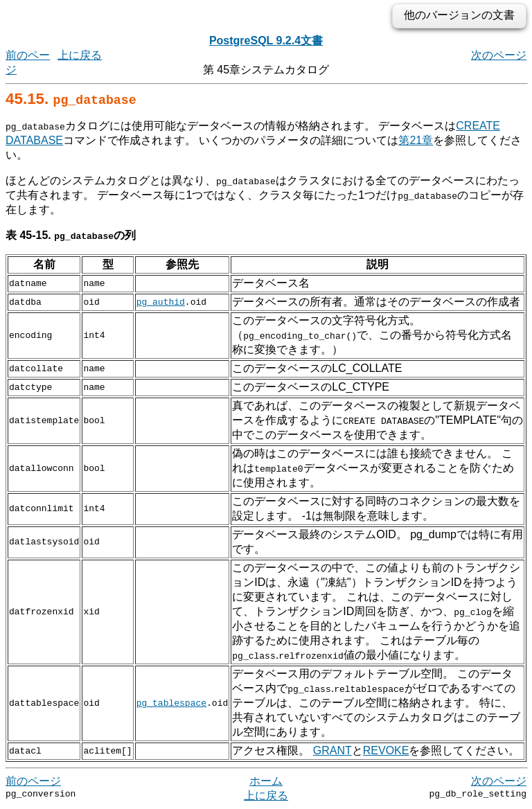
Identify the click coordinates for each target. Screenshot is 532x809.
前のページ (33, 781)
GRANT (332, 750)
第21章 (416, 140)
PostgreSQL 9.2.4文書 (266, 41)
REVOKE (386, 750)
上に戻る (80, 55)
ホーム (266, 781)
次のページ (499, 55)
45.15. (71, 99)
